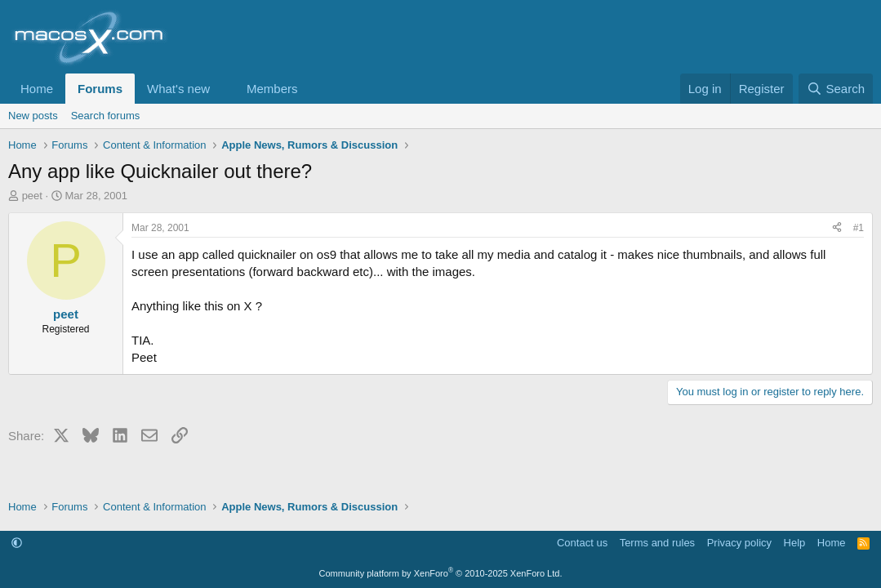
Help (795, 543)
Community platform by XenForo (441, 573)
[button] (223, 89)
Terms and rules (657, 543)
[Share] (837, 228)
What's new (178, 89)
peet (32, 196)
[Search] (836, 89)
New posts (33, 116)
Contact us (582, 543)
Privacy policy (739, 543)
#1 (859, 228)
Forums (100, 89)
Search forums (106, 116)
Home (37, 89)
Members (272, 89)
